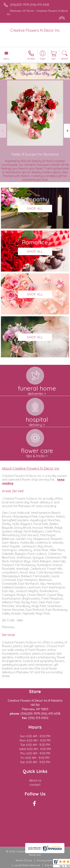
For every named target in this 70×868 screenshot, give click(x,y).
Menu (6, 59)
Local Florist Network (27, 865)
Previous (3, 131)
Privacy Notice (46, 860)
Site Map (50, 865)
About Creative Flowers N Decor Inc (31, 468)
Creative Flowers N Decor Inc (35, 30)
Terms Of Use (24, 860)
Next (67, 131)
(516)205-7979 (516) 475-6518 (29, 5)
